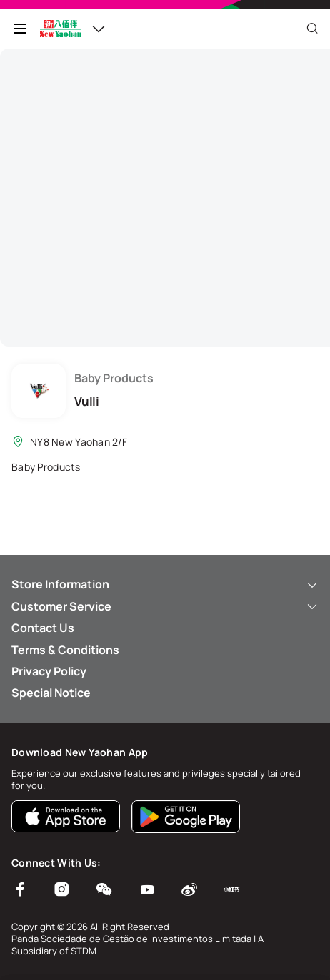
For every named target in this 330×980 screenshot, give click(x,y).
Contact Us (43, 628)
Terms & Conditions (65, 650)
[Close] (312, 29)
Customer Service (165, 606)
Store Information (165, 584)
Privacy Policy (49, 671)
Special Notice (51, 693)
